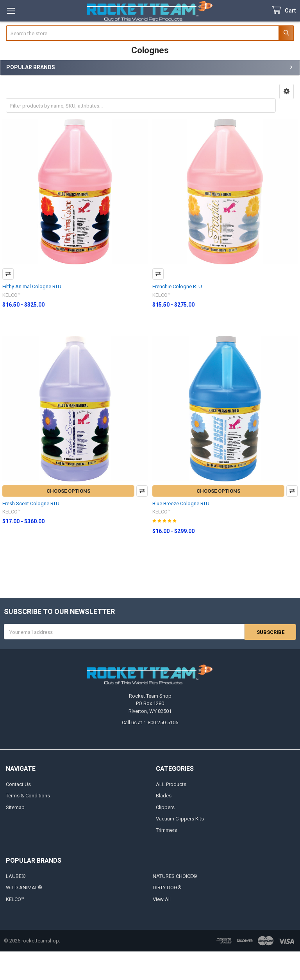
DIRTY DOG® (167, 888)
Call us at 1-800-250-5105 (150, 722)
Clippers (165, 807)
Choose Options (68, 491)
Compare (8, 274)
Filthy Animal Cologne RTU (32, 286)
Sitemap (15, 807)
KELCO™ (15, 899)
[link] (150, 966)
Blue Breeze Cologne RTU (181, 503)
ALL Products (171, 784)
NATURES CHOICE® (175, 876)
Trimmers (166, 830)
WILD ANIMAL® (24, 888)
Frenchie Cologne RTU (177, 286)
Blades (164, 796)
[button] (287, 92)
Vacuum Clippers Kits (180, 819)
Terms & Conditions (28, 796)
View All (162, 899)
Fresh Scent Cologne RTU (31, 503)
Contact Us (18, 784)
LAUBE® (16, 876)
